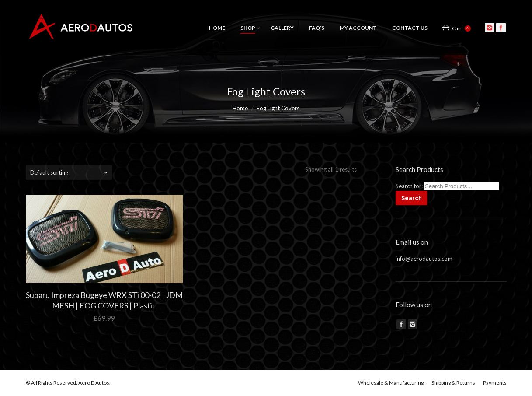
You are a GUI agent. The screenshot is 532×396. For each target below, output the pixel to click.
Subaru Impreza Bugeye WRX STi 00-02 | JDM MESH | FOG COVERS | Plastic (104, 300)
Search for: (409, 186)
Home (240, 108)
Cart (461, 28)
